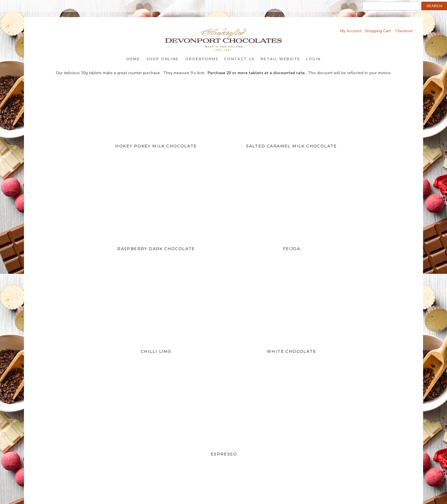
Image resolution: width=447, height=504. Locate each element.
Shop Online (162, 59)
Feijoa (291, 249)
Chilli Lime (156, 351)
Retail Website (281, 59)
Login (313, 59)
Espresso (224, 454)
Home (133, 59)
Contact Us (239, 59)
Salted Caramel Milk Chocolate (291, 146)
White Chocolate (291, 351)
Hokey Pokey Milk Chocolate (156, 146)
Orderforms (202, 59)
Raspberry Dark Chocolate (156, 249)
